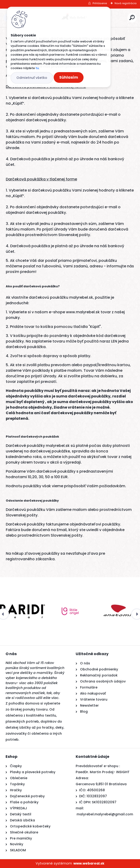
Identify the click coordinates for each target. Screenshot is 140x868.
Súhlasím (69, 77)
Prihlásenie (100, 3)
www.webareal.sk (89, 863)
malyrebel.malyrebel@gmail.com (105, 814)
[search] (132, 18)
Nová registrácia (126, 3)
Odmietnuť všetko (32, 78)
